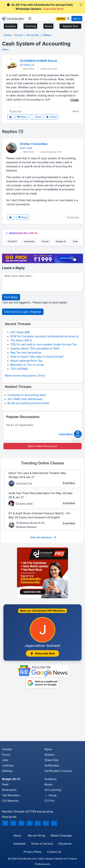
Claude (45, 241)
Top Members (11, 795)
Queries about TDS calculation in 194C (35, 348)
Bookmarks (9, 790)
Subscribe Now (42, 653)
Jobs (5, 760)
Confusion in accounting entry (27, 395)
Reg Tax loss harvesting (26, 353)
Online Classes (42, 463)
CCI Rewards (10, 801)
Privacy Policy (33, 852)
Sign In (77, 19)
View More (68, 434)
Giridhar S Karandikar (34, 144)
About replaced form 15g (26, 361)
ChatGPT (12, 241)
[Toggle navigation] (30, 19)
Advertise (19, 844)
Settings (7, 771)
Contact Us (54, 852)
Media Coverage (61, 836)
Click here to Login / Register (23, 312)
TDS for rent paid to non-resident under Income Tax (44, 344)
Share (37, 117)
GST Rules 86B (20, 332)
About (17, 836)
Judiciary (8, 765)
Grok (75, 241)
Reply (22, 117)
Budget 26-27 (11, 779)
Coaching (30, 26)
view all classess (43, 537)
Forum (6, 755)
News (48, 749)
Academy (11, 26)
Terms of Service (42, 844)
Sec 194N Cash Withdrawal (25, 399)
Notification (52, 765)
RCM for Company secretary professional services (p (44, 336)
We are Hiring (36, 836)
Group (51, 795)
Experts (49, 755)
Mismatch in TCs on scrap (27, 365)
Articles (7, 749)
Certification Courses (58, 771)
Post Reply (11, 297)
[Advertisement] (42, 716)
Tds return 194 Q (21, 340)
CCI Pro (49, 801)
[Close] (81, 5)
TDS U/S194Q (19, 369)
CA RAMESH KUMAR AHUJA (38, 61)
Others (5, 50)
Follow (52, 117)
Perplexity (29, 241)
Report (76, 111)
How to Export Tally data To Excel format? (37, 357)
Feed (5, 784)
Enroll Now (69, 483)
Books (48, 26)
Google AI (61, 241)
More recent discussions (21, 376)
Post (42, 376)
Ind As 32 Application (20, 425)
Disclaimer (65, 844)
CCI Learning (53, 790)
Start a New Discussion (42, 446)
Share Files (52, 760)
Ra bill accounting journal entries (28, 403)
